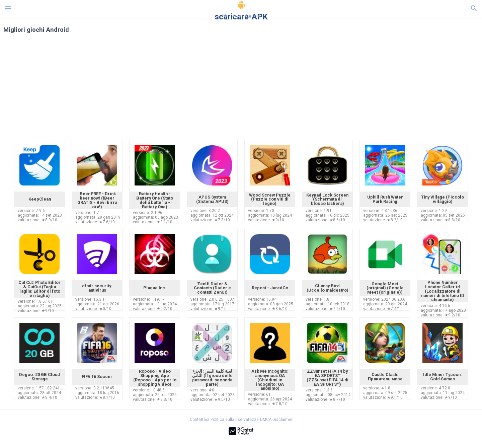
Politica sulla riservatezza (235, 420)
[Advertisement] (282, 90)
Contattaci (199, 420)
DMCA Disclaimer (276, 420)
